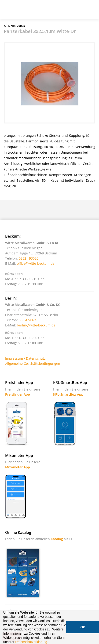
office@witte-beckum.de (36, 263)
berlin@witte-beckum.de (36, 325)
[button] (50, 642)
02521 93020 (29, 258)
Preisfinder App (18, 394)
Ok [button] (82, 627)
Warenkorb (79, 11)
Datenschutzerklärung (31, 642)
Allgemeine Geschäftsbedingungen (33, 364)
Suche (67, 11)
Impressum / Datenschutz (25, 358)
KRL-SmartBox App (68, 394)
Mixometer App (18, 467)
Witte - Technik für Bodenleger (17, 9)
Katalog (57, 539)
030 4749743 (29, 320)
